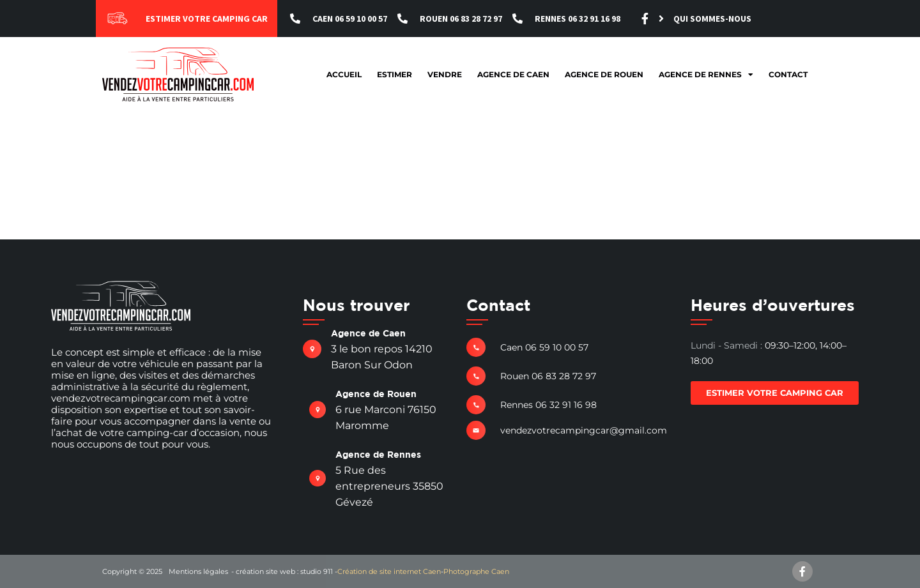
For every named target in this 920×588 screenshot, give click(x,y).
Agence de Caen (513, 74)
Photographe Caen (476, 571)
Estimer (395, 74)
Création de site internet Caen (389, 571)
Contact (788, 74)
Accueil (344, 74)
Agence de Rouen (604, 74)
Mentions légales (198, 571)
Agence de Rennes (706, 75)
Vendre (445, 74)
